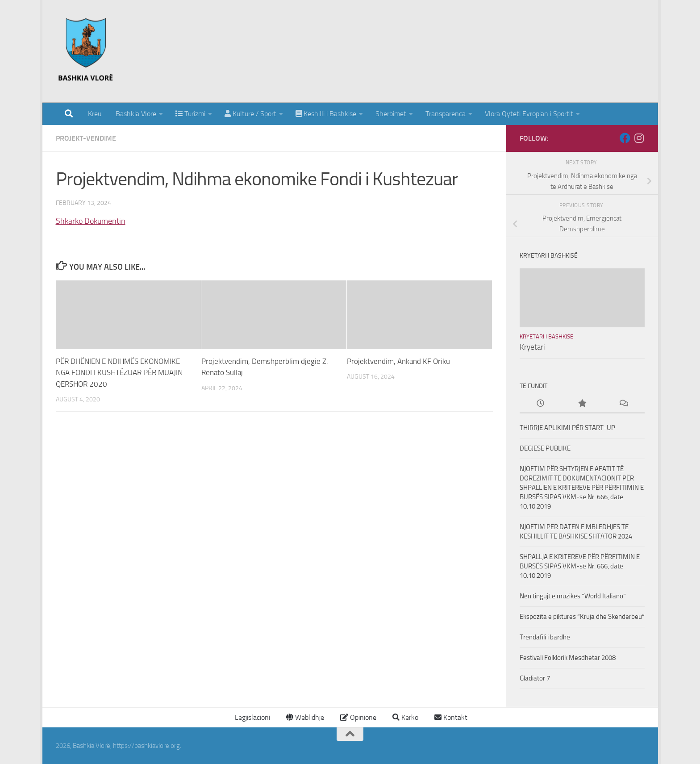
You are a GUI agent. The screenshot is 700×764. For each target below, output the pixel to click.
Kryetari (532, 347)
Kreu (95, 114)
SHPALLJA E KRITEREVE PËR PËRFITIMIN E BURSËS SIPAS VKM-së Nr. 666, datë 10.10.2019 (580, 566)
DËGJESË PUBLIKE (545, 448)
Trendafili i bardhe (545, 637)
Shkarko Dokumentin (91, 221)
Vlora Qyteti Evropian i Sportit (529, 114)
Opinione (358, 717)
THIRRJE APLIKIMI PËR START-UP (567, 428)
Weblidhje (305, 717)
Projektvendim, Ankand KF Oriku (398, 361)
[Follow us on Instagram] (639, 138)
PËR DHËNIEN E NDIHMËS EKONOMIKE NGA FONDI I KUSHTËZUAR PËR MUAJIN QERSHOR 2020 (119, 373)
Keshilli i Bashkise (326, 114)
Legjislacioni (252, 717)
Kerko (405, 717)
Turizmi (190, 114)
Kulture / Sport (250, 114)
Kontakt (451, 717)
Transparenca (446, 114)
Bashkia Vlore (135, 114)
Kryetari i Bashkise (546, 336)
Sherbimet (391, 114)
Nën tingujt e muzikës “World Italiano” (573, 596)
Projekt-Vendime (86, 138)
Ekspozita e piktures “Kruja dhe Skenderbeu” (582, 617)
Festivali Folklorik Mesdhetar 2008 (568, 658)
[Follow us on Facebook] (625, 138)
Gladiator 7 (535, 678)
